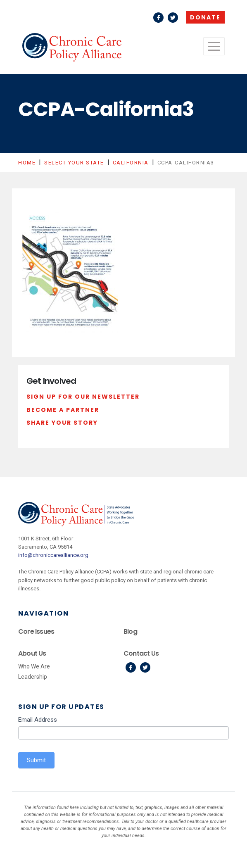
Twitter (173, 18)
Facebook (158, 18)
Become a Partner (63, 410)
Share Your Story (62, 423)
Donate (205, 17)
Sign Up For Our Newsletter (83, 397)
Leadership (33, 677)
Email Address (38, 720)
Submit (36, 760)
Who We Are (34, 666)
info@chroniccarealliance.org (53, 555)
